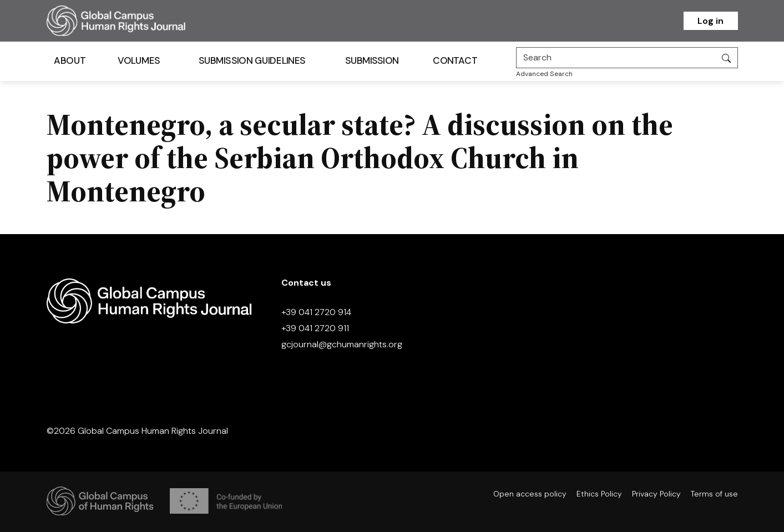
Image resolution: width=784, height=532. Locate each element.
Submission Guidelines (251, 60)
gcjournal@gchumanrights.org (342, 344)
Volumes (138, 60)
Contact (455, 60)
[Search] (616, 58)
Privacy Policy (656, 494)
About (70, 60)
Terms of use (714, 494)
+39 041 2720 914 (316, 312)
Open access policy (530, 494)
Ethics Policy (599, 494)
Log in (710, 21)
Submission (371, 60)
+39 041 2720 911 (315, 328)
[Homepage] (130, 21)
